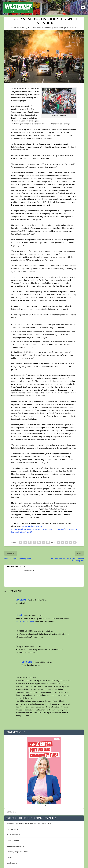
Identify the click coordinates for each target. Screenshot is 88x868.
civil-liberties (38, 29)
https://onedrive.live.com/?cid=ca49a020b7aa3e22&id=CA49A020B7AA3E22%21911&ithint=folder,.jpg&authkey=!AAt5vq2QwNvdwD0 (44, 530)
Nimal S (20, 617)
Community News (51, 29)
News (61, 29)
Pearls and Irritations (15, 836)
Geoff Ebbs (27, 663)
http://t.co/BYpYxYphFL (25, 623)
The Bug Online (13, 842)
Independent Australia (15, 847)
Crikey (9, 859)
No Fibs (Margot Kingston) (17, 853)
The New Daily (12, 830)
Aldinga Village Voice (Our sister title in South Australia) (29, 825)
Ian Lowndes (22, 601)
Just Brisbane (12, 864)
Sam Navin (17, 29)
